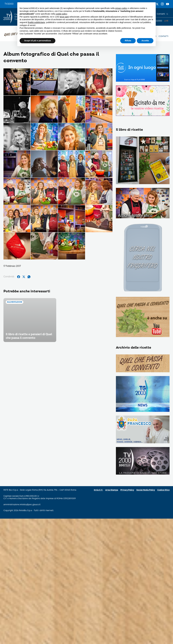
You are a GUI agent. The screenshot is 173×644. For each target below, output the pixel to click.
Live (166, 21)
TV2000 (9, 4)
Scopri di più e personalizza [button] (37, 41)
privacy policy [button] (121, 8)
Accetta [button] (145, 41)
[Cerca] (167, 14)
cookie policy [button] (61, 14)
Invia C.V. (98, 490)
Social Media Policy (146, 490)
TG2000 (158, 21)
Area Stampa (112, 490)
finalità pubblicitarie (36, 22)
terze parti (64, 17)
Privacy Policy (127, 490)
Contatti (161, 14)
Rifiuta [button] (128, 41)
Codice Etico (163, 490)
